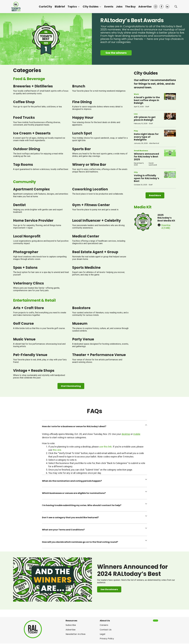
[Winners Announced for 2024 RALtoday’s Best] (52, 580)
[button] (94, 426)
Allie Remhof (154, 143)
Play (136, 131)
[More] (79, 7)
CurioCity (45, 7)
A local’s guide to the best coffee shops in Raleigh (147, 100)
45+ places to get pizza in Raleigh (145, 119)
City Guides (91, 7)
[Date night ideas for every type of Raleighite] (170, 133)
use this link (105, 447)
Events (109, 7)
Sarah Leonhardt (153, 164)
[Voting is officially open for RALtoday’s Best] (170, 175)
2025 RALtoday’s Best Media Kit (166, 218)
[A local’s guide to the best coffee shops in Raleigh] (170, 97)
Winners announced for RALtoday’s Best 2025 (146, 157)
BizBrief (60, 7)
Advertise (145, 7)
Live (136, 114)
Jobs (119, 7)
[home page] (16, 6)
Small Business (141, 151)
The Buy (130, 7)
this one (57, 450)
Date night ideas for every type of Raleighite (146, 137)
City (136, 172)
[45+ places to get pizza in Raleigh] (170, 116)
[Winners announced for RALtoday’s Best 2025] (170, 153)
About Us (105, 621)
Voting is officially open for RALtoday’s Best (146, 178)
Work (136, 94)
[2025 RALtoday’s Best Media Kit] (143, 222)
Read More (155, 195)
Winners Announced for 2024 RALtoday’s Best (132, 570)
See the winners (116, 53)
